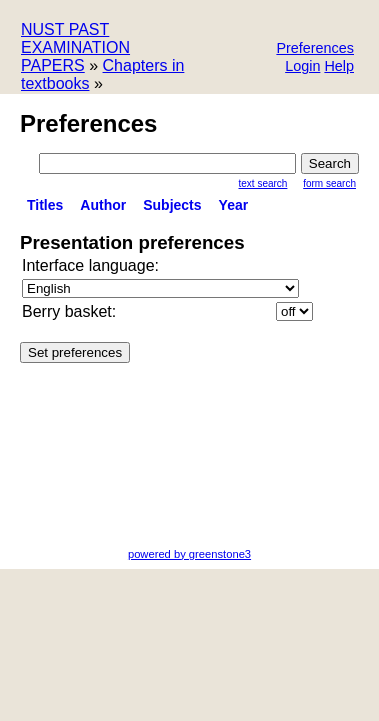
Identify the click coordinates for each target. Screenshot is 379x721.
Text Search (263, 183)
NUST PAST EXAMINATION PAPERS (75, 47)
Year (234, 205)
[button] (315, 49)
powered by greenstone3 (189, 554)
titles (45, 205)
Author (103, 205)
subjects (172, 205)
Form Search (329, 183)
